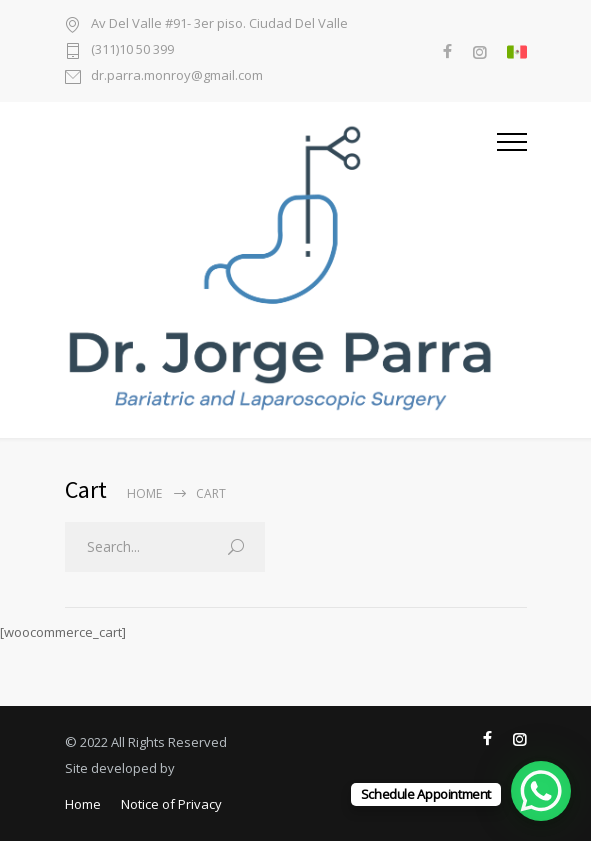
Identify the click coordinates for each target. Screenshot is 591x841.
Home (144, 493)
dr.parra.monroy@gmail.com (177, 76)
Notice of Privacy (171, 804)
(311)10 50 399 (132, 50)
